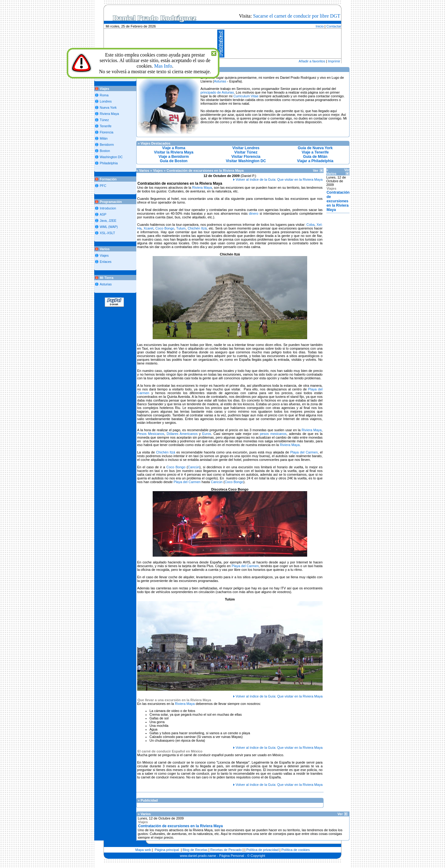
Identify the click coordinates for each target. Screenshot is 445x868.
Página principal (167, 850)
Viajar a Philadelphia (315, 161)
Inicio (320, 26)
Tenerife (106, 126)
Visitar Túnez (246, 152)
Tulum (181, 228)
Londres (106, 101)
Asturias (106, 284)
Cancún (194, 467)
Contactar (334, 26)
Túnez (104, 120)
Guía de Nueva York (315, 148)
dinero (254, 213)
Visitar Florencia (246, 157)
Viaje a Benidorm (174, 157)
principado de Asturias (217, 92)
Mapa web (143, 850)
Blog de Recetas (195, 850)
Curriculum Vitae (246, 96)
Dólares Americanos (182, 434)
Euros (207, 434)
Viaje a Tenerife (315, 152)
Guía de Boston (174, 161)
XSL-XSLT (108, 233)
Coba (311, 225)
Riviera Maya (109, 114)
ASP (103, 214)
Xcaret (148, 228)
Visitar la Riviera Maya (174, 152)
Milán (104, 138)
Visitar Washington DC (246, 161)
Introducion (108, 208)
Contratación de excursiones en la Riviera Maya (338, 201)
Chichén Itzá (197, 228)
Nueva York (108, 107)
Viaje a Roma (174, 148)
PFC (103, 186)
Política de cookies (296, 850)
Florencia (107, 132)
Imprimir (334, 61)
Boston (105, 151)
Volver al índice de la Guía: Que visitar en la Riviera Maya (279, 179)
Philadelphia (109, 163)
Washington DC (111, 157)
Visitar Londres (246, 148)
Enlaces (106, 262)
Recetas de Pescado (226, 850)
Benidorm (107, 145)
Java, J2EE (108, 221)
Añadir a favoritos (312, 61)
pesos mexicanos (273, 434)
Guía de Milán (315, 157)
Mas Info (163, 66)
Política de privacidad (263, 850)
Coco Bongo (165, 228)
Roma (104, 95)
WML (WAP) (109, 227)
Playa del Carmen (304, 452)
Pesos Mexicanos (151, 434)
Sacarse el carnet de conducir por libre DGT (297, 16)
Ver (318, 171)
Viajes (104, 255)
